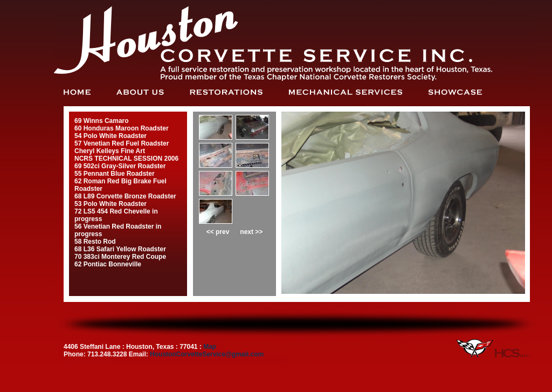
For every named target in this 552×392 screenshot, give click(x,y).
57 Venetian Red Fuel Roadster (122, 143)
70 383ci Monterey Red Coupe (120, 257)
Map (210, 347)
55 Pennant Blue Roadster (115, 174)
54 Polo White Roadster (111, 136)
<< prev (218, 232)
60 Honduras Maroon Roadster (122, 128)
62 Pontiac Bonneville (108, 264)
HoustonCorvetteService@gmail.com (207, 354)
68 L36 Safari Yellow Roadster (120, 249)
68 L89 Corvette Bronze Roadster (125, 196)
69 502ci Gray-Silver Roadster (120, 166)
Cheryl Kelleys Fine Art (110, 151)
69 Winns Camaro (102, 121)
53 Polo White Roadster (111, 204)
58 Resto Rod (95, 242)
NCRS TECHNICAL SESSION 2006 (126, 159)
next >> (251, 232)
